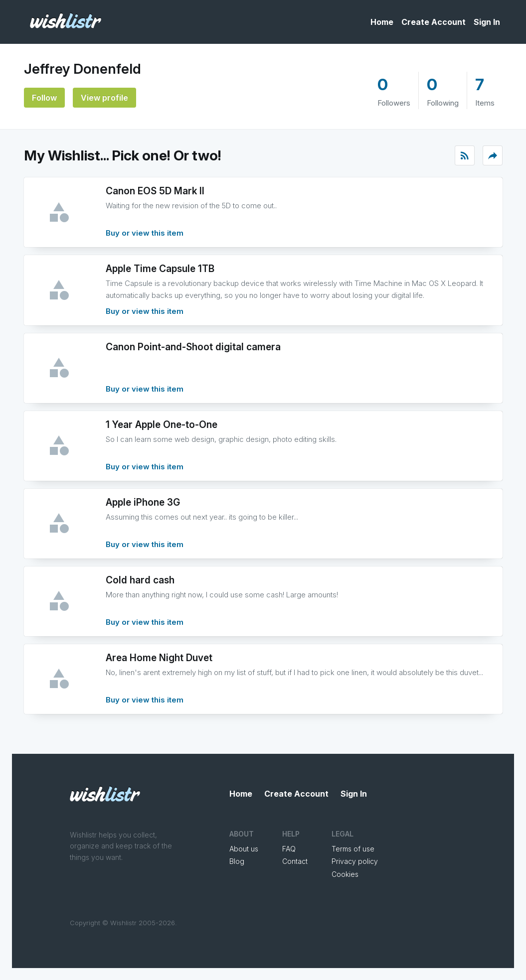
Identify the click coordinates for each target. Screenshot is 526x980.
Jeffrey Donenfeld (83, 69)
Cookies (345, 874)
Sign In (487, 22)
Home (382, 22)
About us (244, 849)
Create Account (434, 22)
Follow (44, 98)
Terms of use (353, 849)
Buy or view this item (145, 233)
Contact (295, 861)
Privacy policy (355, 861)
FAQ (289, 849)
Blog (237, 861)
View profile (104, 98)
